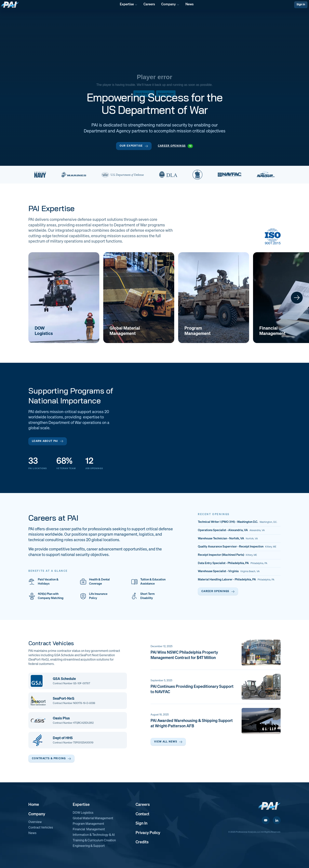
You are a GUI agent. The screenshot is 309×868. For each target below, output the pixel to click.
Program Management (88, 824)
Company (37, 814)
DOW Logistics (83, 813)
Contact (142, 814)
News (32, 833)
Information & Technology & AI (94, 835)
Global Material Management (93, 818)
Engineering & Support (89, 846)
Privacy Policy (148, 833)
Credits (142, 842)
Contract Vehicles (41, 828)
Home (34, 805)
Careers (143, 805)
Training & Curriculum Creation (94, 841)
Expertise (81, 805)
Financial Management (89, 830)
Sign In (301, 5)
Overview (35, 822)
